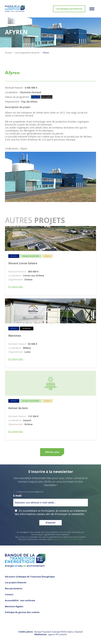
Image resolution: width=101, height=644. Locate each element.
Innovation (47, 97)
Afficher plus (52, 452)
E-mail (18, 496)
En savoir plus (16, 287)
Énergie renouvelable (31, 256)
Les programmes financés (27, 53)
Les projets (16, 583)
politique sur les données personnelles (67, 539)
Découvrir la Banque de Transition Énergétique (30, 577)
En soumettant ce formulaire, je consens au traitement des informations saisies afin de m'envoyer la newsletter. (51, 512)
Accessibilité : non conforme (20, 600)
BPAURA (36, 97)
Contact (9, 594)
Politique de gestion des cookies (22, 612)
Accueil (8, 53)
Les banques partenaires (69, 9)
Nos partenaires (14, 589)
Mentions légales (14, 606)
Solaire (47, 256)
